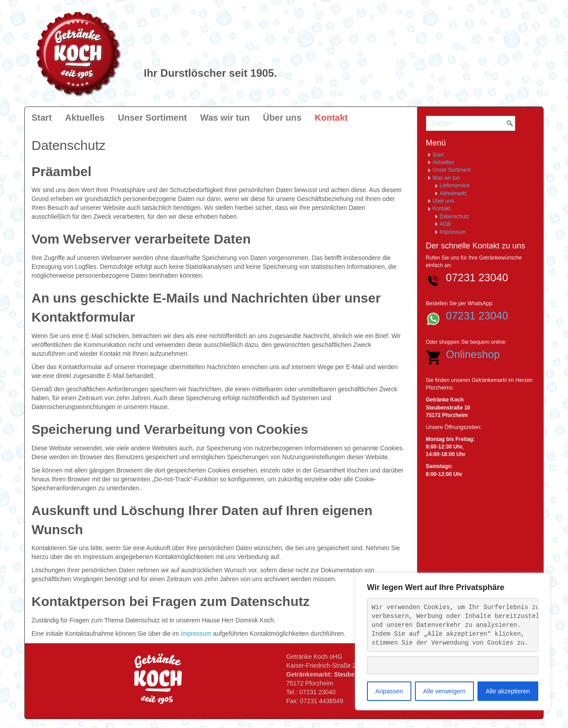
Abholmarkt (453, 193)
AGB (445, 224)
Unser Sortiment (452, 170)
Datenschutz (455, 216)
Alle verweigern (444, 691)
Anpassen (389, 691)
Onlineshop (473, 354)
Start (438, 155)
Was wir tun (446, 178)
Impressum (196, 634)
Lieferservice (455, 185)
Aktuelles (444, 162)
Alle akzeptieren (508, 691)
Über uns (444, 201)
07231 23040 (477, 316)
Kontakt (442, 209)
